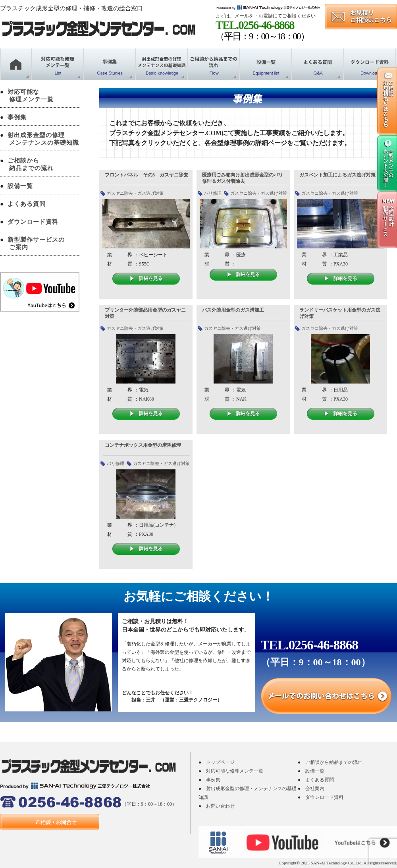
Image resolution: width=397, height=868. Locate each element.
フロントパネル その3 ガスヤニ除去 (146, 175)
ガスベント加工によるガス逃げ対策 (337, 175)
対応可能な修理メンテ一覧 (235, 771)
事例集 (17, 117)
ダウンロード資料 (33, 222)
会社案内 (315, 789)
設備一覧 (20, 186)
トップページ (220, 762)
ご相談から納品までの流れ (334, 762)
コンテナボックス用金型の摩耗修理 (143, 445)
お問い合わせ (220, 806)
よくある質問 (27, 204)
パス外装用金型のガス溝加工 (233, 310)
